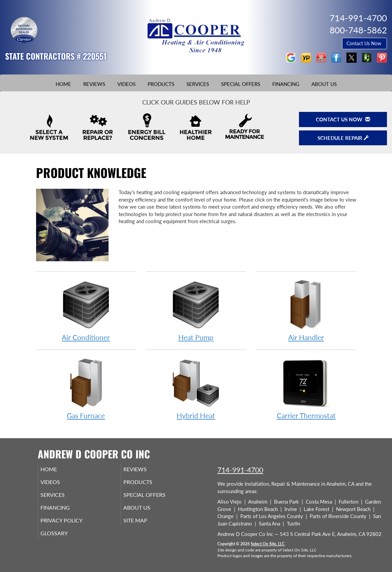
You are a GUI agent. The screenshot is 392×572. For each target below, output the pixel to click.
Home (63, 84)
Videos (126, 84)
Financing (286, 84)
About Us (324, 84)
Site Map (145, 526)
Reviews (94, 84)
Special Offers (241, 84)
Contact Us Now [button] (365, 43)
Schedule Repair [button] (343, 138)
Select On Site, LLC (268, 544)
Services (198, 84)
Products (161, 84)
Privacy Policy (72, 526)
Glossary (63, 541)
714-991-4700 (240, 470)
